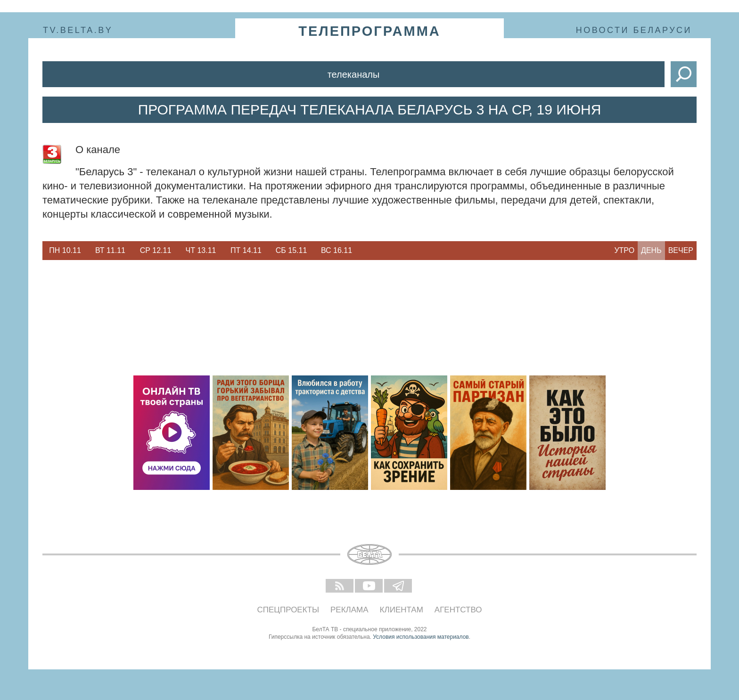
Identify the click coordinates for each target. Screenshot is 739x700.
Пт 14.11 (246, 250)
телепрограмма (369, 31)
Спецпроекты (288, 610)
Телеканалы (354, 74)
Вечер (681, 250)
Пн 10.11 (65, 250)
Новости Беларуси (634, 30)
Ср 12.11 (156, 250)
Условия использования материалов (421, 637)
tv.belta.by (78, 30)
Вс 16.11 (337, 250)
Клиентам (402, 610)
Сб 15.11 (291, 250)
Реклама (349, 610)
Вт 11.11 (110, 250)
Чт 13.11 (201, 250)
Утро (624, 250)
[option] (65, 251)
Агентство (458, 610)
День (651, 250)
